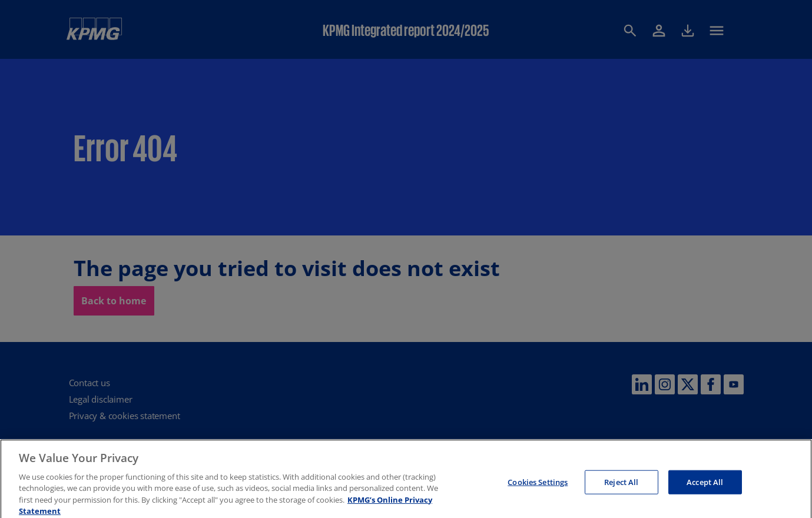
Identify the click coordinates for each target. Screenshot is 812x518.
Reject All (621, 486)
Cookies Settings (538, 486)
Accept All (705, 486)
